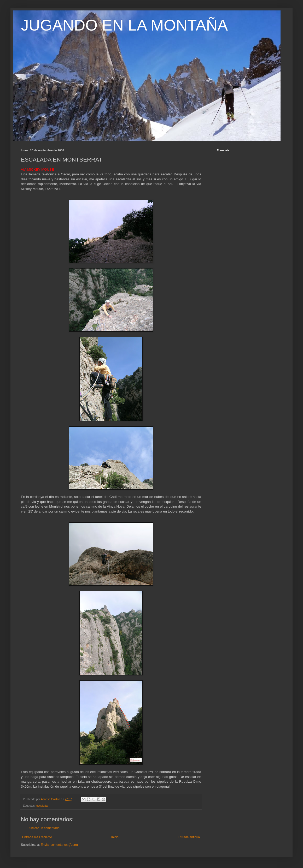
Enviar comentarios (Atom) (59, 845)
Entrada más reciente (37, 837)
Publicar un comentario (43, 828)
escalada (42, 806)
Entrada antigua (189, 837)
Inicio (115, 837)
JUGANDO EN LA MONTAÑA (124, 25)
